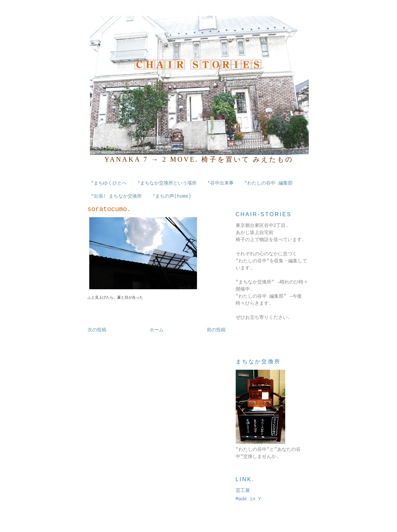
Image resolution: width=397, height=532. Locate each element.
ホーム (157, 330)
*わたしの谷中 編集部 (269, 183)
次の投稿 (97, 330)
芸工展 (243, 491)
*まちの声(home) (172, 196)
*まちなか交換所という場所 (167, 183)
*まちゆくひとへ (109, 183)
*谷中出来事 (221, 183)
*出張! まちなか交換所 (116, 196)
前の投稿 (216, 330)
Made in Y (249, 499)
